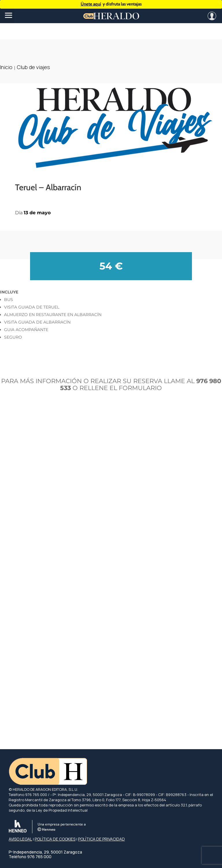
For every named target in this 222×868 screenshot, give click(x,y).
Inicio (6, 67)
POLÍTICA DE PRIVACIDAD (101, 839)
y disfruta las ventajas (111, 4)
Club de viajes (33, 67)
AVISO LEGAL (20, 839)
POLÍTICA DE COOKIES (55, 839)
